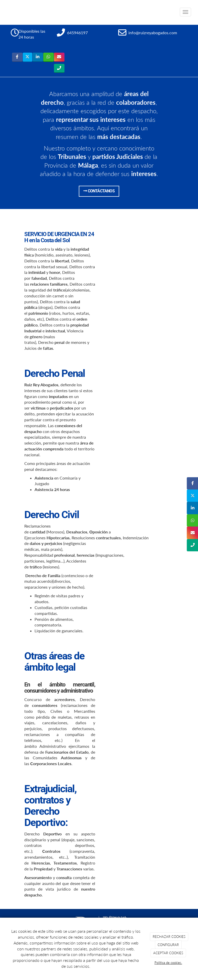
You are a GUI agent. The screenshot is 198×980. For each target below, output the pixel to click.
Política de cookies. (168, 963)
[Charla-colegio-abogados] (138, 671)
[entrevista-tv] (138, 389)
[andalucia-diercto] (138, 530)
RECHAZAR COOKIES (169, 937)
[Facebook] (17, 57)
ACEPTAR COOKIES (168, 953)
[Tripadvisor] (59, 68)
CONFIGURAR (168, 945)
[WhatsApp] (48, 57)
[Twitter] (27, 57)
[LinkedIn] (38, 57)
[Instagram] (59, 57)
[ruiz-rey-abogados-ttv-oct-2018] (138, 804)
